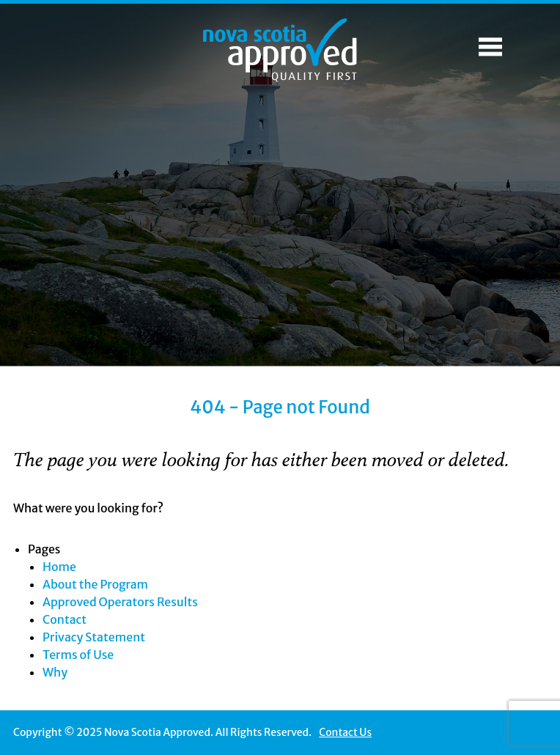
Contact (65, 619)
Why (55, 672)
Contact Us (345, 732)
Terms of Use (78, 655)
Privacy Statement (94, 637)
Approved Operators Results (120, 602)
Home (59, 567)
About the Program (95, 584)
